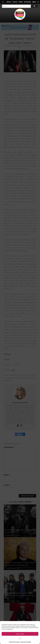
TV (38, 2)
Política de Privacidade (14, 642)
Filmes (21, 2)
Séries (34, 2)
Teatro (15, 2)
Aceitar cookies (20, 634)
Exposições (27, 2)
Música (9, 2)
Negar (20, 638)
